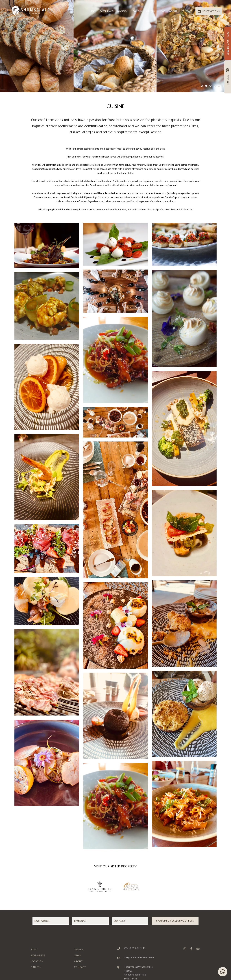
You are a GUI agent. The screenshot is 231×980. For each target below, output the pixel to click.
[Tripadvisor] (198, 949)
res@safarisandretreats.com (139, 957)
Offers (151, 11)
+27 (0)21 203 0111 (135, 948)
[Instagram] (185, 949)
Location (123, 11)
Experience (106, 11)
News (162, 11)
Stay (93, 11)
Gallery (137, 11)
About (173, 11)
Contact (187, 11)
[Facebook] (191, 949)
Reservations (209, 11)
